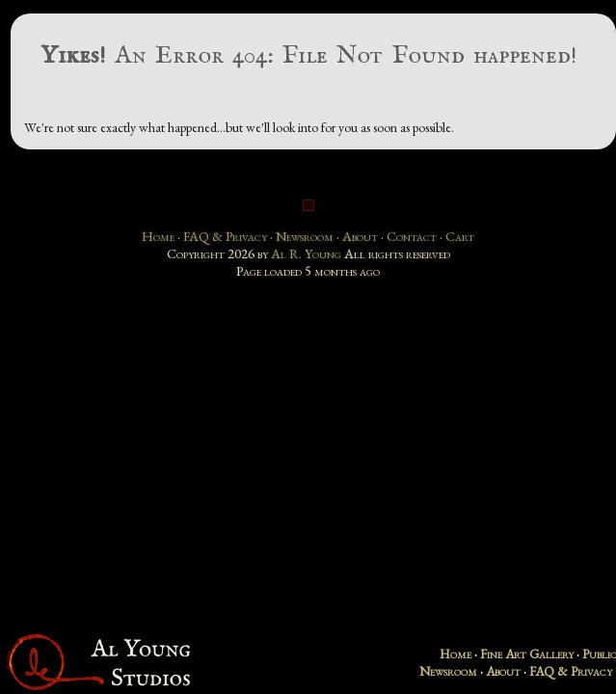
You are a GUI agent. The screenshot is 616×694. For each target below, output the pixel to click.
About (360, 236)
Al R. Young (306, 254)
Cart (460, 236)
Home (158, 236)
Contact (412, 236)
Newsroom (305, 236)
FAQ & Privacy (225, 236)
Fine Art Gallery (527, 654)
